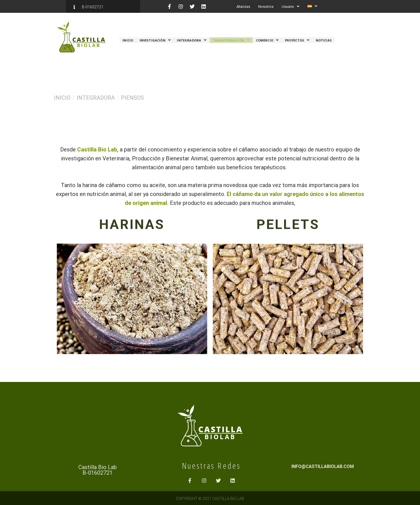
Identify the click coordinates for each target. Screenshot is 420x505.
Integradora (192, 39)
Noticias (324, 39)
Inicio (128, 39)
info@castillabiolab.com (378, 466)
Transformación (231, 39)
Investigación (155, 39)
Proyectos (297, 39)
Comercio (267, 39)
